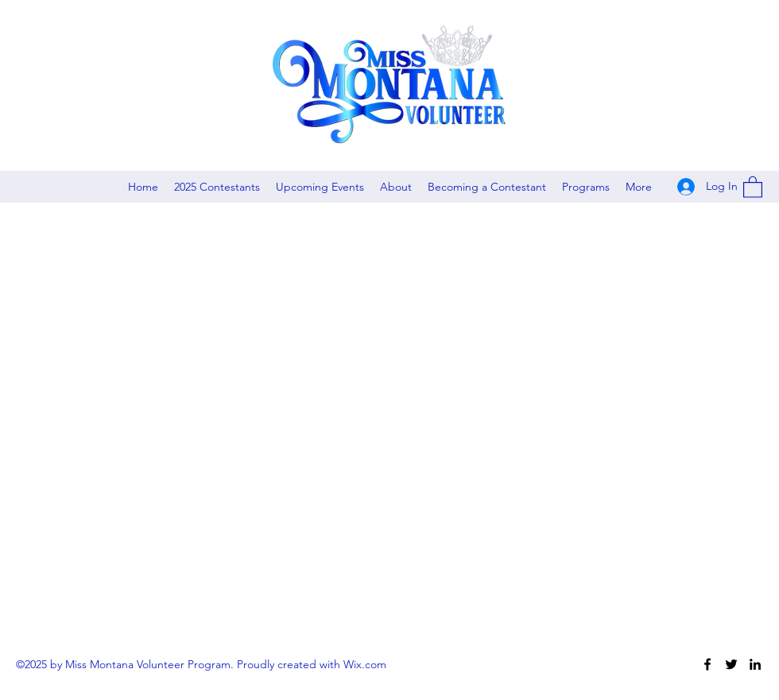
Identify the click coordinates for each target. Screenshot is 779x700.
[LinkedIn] (755, 664)
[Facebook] (707, 664)
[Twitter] (731, 664)
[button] (753, 186)
